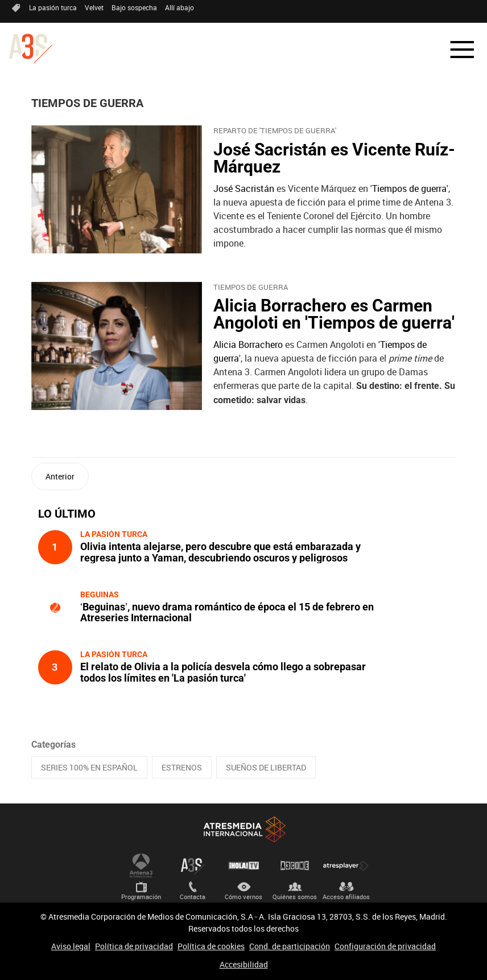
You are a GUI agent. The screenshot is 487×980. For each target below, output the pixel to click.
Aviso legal (71, 946)
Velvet (94, 7)
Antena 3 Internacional (141, 866)
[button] (455, 50)
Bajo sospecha (134, 7)
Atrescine (295, 866)
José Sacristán (244, 188)
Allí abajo (179, 7)
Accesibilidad (244, 964)
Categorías (53, 745)
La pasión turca (53, 7)
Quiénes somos (295, 897)
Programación (141, 897)
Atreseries (192, 866)
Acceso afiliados (346, 897)
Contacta (193, 897)
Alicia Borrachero (248, 345)
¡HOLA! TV (243, 866)
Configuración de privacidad (385, 946)
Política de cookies (211, 946)
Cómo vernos (243, 897)
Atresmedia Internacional (243, 829)
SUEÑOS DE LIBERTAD (266, 767)
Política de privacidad (134, 946)
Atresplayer (346, 866)
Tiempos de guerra (409, 188)
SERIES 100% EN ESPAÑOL (89, 767)
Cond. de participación (290, 946)
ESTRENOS (182, 767)
